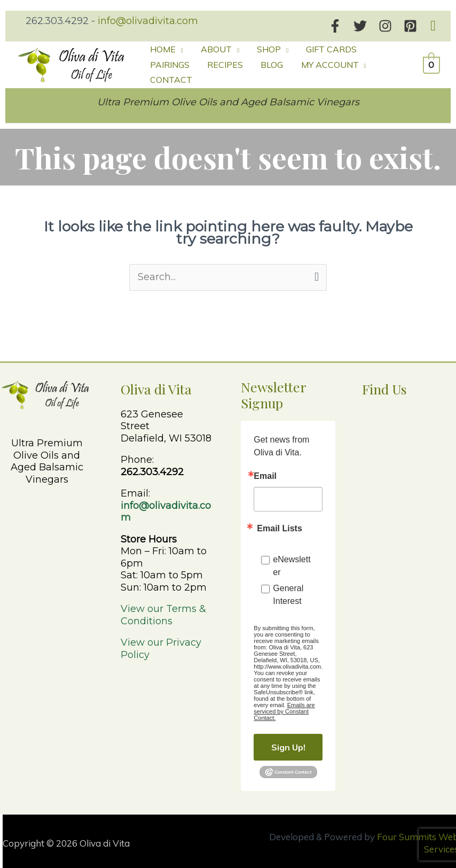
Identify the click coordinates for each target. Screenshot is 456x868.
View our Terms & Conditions (163, 611)
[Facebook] (335, 26)
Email (265, 472)
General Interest (288, 591)
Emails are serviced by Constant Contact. (284, 708)
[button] (433, 26)
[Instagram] (385, 26)
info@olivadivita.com (148, 21)
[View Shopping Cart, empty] (432, 63)
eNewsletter (292, 562)
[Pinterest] (410, 26)
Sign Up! (288, 743)
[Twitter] (360, 26)
